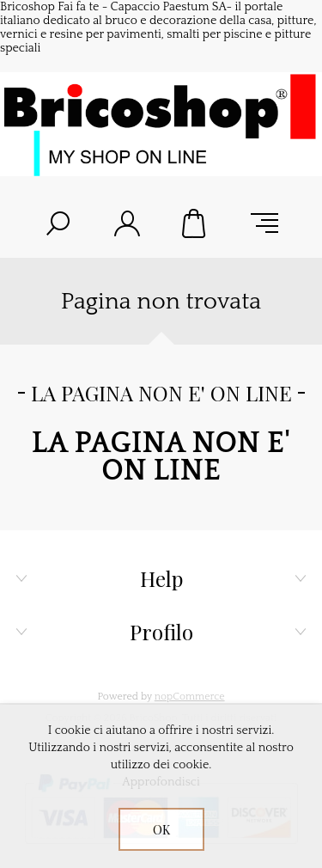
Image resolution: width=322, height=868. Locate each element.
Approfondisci (161, 782)
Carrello (196, 223)
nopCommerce (190, 697)
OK (161, 830)
